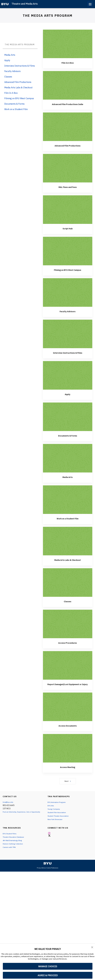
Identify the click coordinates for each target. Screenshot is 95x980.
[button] (92, 948)
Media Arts (48, 581)
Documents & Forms (48, 540)
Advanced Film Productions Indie (48, 208)
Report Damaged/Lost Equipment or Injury (48, 788)
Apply (47, 498)
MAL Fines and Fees (47, 291)
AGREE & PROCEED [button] (48, 975)
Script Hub (47, 332)
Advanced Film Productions (48, 249)
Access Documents (48, 830)
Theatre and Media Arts (25, 4)
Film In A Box (48, 167)
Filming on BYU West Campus (48, 374)
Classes (48, 705)
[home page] (5, 4)
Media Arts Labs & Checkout (47, 664)
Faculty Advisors (47, 415)
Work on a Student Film (47, 622)
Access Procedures (48, 747)
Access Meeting (48, 871)
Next (47, 885)
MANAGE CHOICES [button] (48, 966)
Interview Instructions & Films (47, 457)
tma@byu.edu (9, 906)
